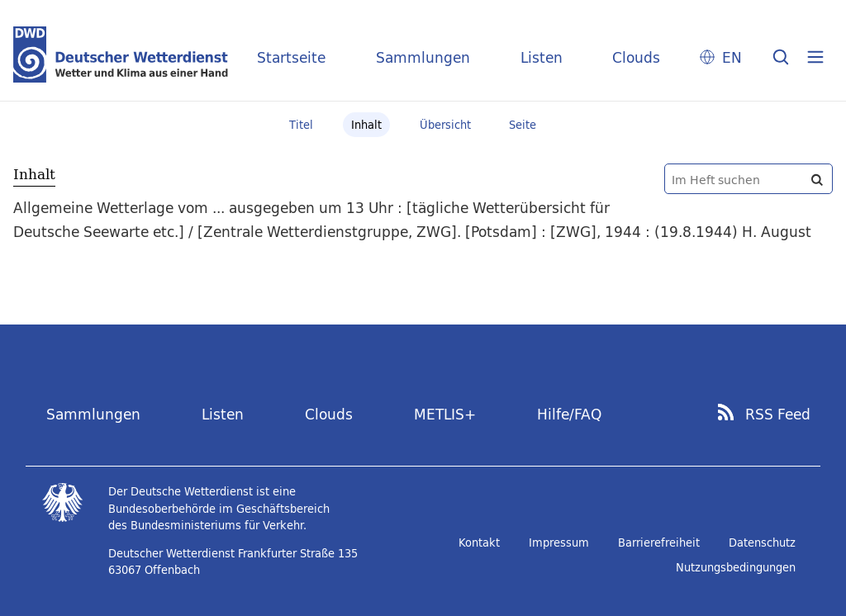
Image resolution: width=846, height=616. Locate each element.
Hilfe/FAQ (569, 414)
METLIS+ (445, 414)
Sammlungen (423, 57)
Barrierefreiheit (659, 543)
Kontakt (479, 543)
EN (732, 57)
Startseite (291, 57)
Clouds (636, 57)
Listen (542, 57)
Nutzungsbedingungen (736, 567)
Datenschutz (762, 543)
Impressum (559, 543)
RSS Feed (778, 415)
